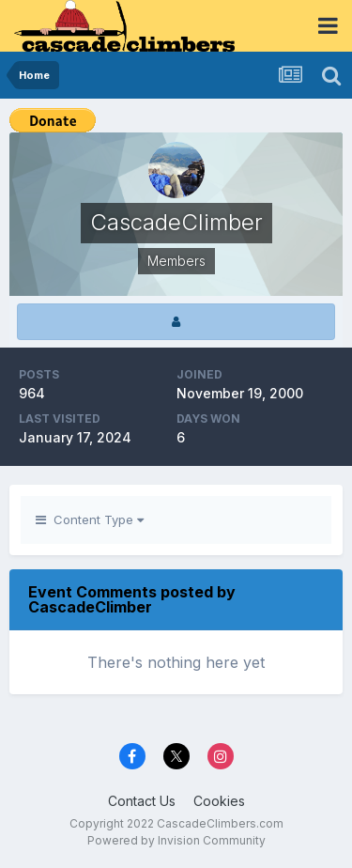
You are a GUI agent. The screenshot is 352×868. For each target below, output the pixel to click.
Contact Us (142, 801)
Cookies (219, 801)
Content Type (90, 519)
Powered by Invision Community (176, 840)
